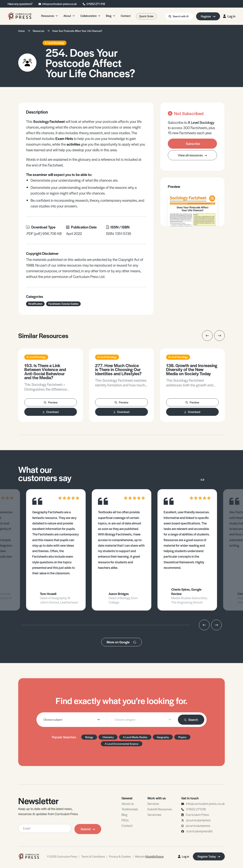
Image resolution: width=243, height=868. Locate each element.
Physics (182, 737)
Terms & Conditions (93, 856)
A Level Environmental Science (122, 744)
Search (191, 720)
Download (51, 412)
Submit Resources (160, 809)
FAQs (125, 820)
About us (128, 804)
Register (208, 16)
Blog (124, 815)
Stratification (35, 304)
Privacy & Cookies (120, 856)
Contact (127, 826)
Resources (39, 31)
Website (149, 856)
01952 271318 (196, 809)
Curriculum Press (197, 815)
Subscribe (193, 144)
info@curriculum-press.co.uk (60, 4)
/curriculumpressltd (199, 831)
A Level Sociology (54, 43)
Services (153, 804)
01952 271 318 (96, 4)
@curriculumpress (198, 820)
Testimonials (130, 809)
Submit (88, 829)
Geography (163, 737)
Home (21, 31)
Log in (229, 16)
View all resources (192, 155)
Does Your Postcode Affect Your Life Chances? (77, 31)
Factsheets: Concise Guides (63, 304)
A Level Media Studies (135, 737)
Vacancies (154, 815)
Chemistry (108, 737)
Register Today (209, 856)
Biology (89, 737)
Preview (51, 402)
